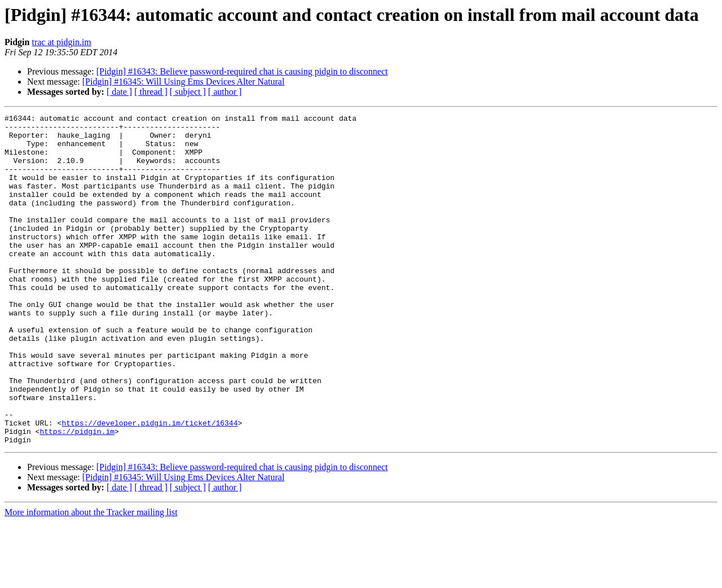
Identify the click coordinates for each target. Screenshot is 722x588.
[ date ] (119, 92)
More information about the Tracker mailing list (91, 578)
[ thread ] (151, 92)
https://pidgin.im (77, 495)
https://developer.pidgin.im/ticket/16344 (149, 485)
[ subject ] (188, 92)
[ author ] (225, 92)
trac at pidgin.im (61, 42)
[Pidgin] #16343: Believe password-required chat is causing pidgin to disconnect (242, 71)
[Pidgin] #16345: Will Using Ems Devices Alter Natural (184, 82)
